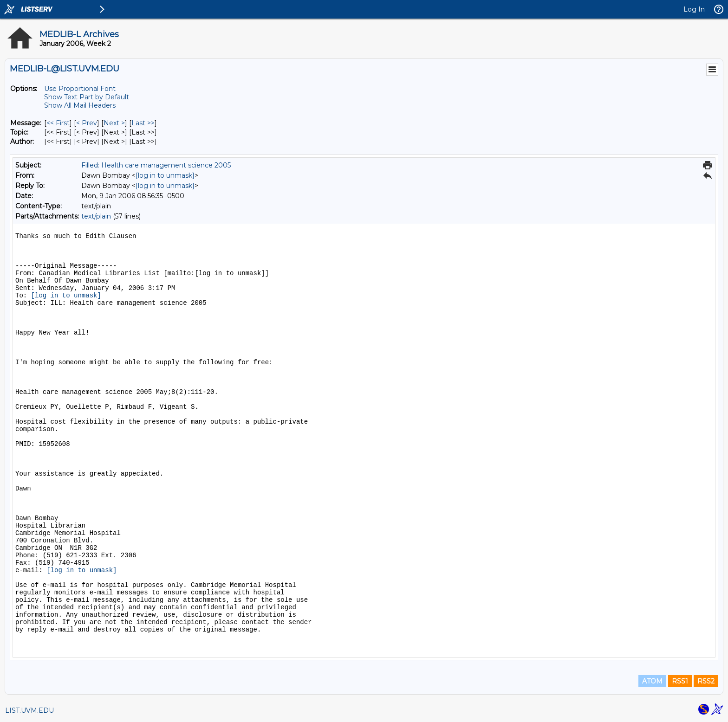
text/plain (96, 216)
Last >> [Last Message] (143, 123)
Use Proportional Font (80, 89)
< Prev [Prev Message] (87, 123)
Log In (694, 9)
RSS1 (680, 681)
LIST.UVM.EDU (29, 710)
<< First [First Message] (58, 123)
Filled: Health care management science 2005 (156, 165)
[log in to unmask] (165, 175)
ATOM (652, 681)
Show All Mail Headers (80, 105)
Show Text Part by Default (87, 97)
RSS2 (706, 681)
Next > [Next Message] (114, 123)
